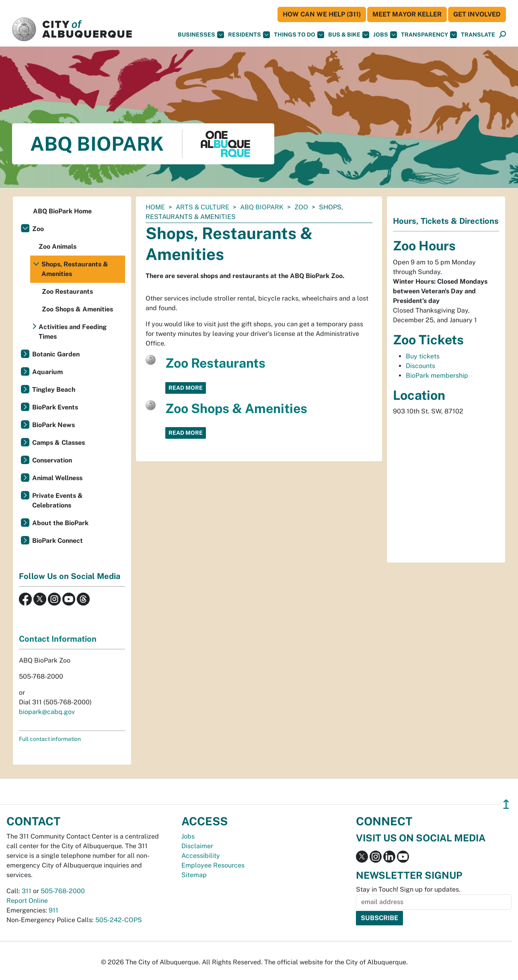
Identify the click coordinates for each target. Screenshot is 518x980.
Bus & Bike (349, 35)
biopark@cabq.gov (47, 712)
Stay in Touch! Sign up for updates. (408, 889)
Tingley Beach (54, 390)
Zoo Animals (58, 247)
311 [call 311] (27, 891)
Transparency (429, 35)
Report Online (27, 901)
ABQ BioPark (262, 207)
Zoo (301, 207)
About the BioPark (60, 523)
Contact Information (58, 639)
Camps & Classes (59, 443)
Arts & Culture (202, 207)
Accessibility (201, 856)
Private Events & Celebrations (58, 500)
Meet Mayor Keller (407, 14)
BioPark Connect (58, 541)
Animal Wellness (57, 478)
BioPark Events (55, 407)
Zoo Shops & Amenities (236, 408)
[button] (478, 35)
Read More (186, 388)
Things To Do (299, 35)
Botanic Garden (56, 354)
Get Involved (477, 14)
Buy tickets (423, 356)
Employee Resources (213, 865)
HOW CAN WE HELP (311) (322, 14)
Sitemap (194, 875)
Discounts (420, 366)
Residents (249, 35)
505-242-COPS (119, 920)
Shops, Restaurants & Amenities (75, 269)
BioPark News (53, 425)
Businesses (201, 35)
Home (155, 207)
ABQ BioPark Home (62, 211)
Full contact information (50, 739)
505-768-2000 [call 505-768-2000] (63, 891)
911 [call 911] (53, 910)
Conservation (52, 460)
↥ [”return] (506, 804)
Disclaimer (197, 846)
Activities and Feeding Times (73, 332)
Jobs (385, 35)
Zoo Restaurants (215, 363)
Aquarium (47, 372)
